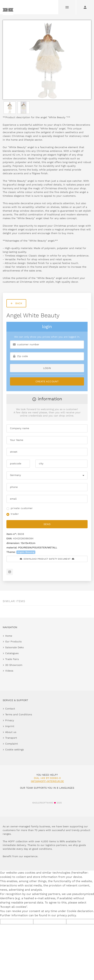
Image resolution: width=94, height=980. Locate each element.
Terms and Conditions (19, 714)
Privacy (10, 720)
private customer (22, 508)
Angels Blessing (26, 552)
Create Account (47, 381)
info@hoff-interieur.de (47, 781)
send (47, 524)
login (47, 368)
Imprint (10, 726)
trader (15, 514)
